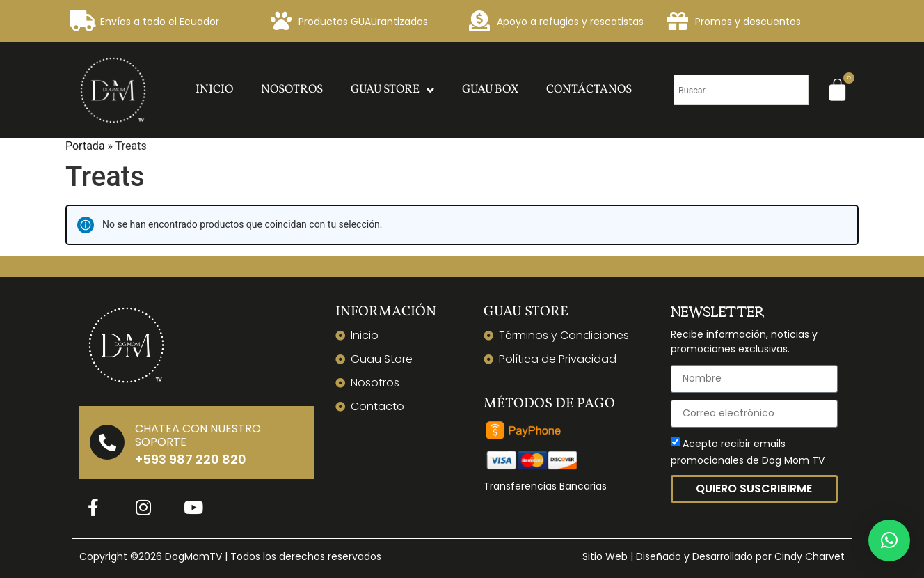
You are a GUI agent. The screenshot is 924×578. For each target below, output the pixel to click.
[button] (889, 540)
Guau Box (490, 89)
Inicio (214, 89)
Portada (85, 146)
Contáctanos (589, 89)
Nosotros (292, 89)
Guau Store (392, 90)
